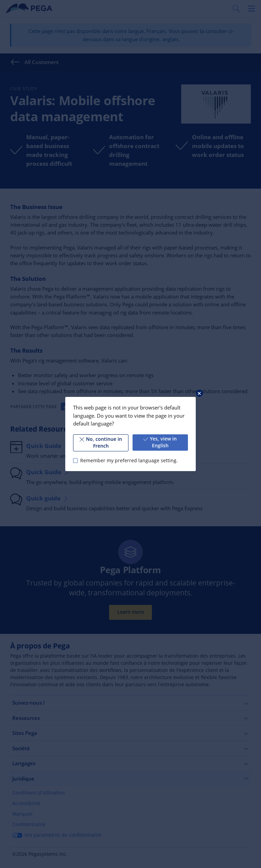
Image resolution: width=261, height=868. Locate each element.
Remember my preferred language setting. (129, 461)
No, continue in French (101, 443)
